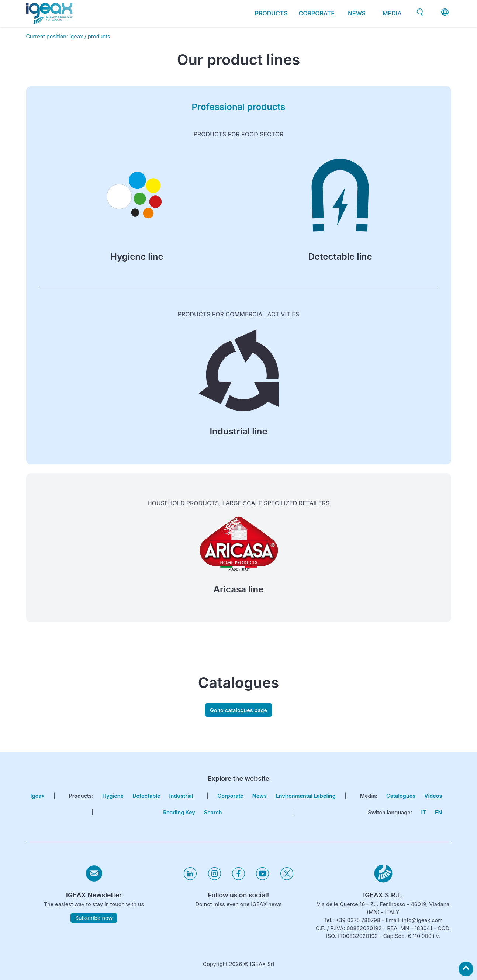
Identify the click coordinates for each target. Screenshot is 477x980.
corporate (317, 13)
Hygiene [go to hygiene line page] (113, 796)
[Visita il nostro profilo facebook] (239, 878)
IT (423, 812)
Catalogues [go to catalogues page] (401, 796)
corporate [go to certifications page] (231, 796)
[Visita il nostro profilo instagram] (215, 878)
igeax (76, 36)
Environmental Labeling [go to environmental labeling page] (306, 796)
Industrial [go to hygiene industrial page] (181, 796)
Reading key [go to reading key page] (179, 812)
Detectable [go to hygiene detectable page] (146, 796)
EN (439, 812)
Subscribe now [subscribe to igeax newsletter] (94, 918)
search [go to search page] (213, 812)
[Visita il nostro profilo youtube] (262, 878)
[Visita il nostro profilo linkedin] (190, 878)
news (357, 13)
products (99, 36)
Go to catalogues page (239, 710)
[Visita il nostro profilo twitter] (287, 878)
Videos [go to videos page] (433, 796)
